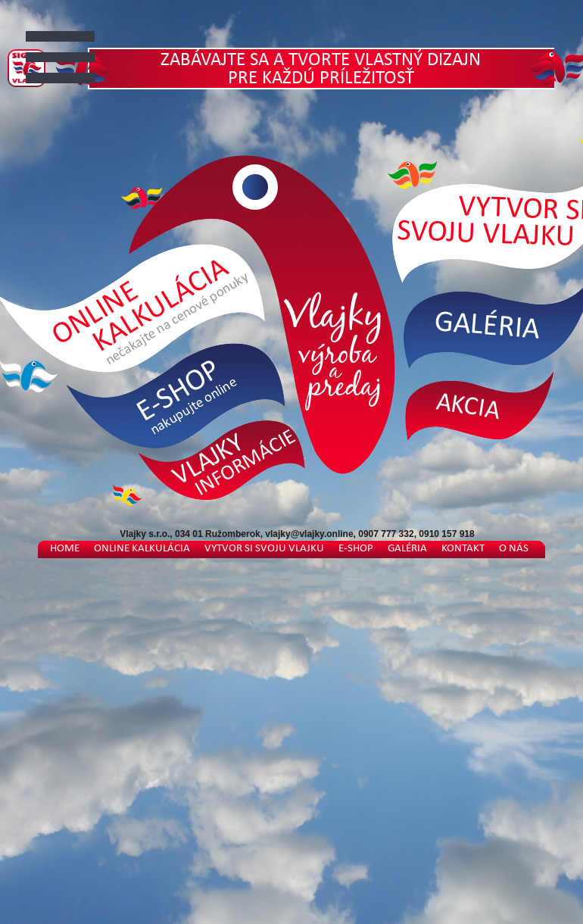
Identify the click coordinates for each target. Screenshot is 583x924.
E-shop (356, 549)
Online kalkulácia (142, 549)
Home (65, 549)
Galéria (407, 549)
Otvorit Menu (71, 54)
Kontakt (463, 549)
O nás (514, 549)
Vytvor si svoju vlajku (264, 549)
